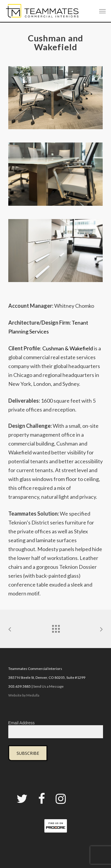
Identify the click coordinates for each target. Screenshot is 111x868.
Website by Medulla (24, 695)
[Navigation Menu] (102, 11)
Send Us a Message (48, 686)
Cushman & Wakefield (68, 348)
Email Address (21, 723)
